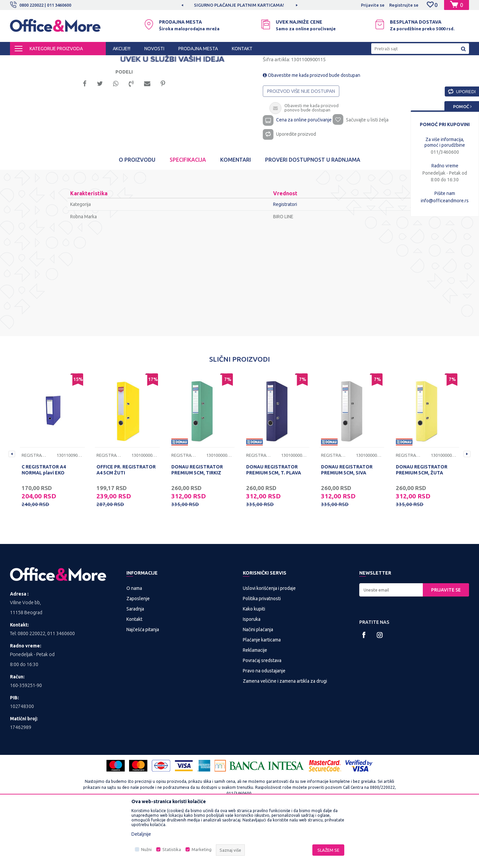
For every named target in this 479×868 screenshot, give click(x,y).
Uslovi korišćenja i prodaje (269, 643)
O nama (134, 643)
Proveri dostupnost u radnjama (313, 215)
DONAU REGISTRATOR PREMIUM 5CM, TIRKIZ (197, 525)
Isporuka (252, 674)
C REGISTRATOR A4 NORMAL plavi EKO (44, 525)
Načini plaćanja (258, 685)
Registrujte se (404, 5)
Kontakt (134, 674)
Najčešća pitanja (143, 685)
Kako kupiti (254, 664)
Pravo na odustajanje (264, 726)
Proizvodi (50, 61)
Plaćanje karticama (262, 695)
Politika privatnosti (262, 654)
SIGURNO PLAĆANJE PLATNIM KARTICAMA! (239, 5)
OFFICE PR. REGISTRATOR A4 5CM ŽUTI (126, 525)
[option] (239, 5)
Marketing (202, 849)
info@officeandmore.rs (445, 201)
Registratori (208, 61)
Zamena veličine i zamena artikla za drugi (285, 736)
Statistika (172, 849)
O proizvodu (137, 215)
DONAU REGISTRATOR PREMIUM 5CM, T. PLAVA (274, 525)
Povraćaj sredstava (262, 716)
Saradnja (135, 664)
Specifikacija (188, 215)
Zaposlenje (138, 654)
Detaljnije (141, 834)
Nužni (146, 849)
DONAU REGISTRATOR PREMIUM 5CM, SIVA (347, 525)
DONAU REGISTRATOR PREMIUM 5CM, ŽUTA (422, 525)
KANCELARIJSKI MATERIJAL (91, 61)
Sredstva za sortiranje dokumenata (157, 61)
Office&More (23, 61)
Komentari (236, 215)
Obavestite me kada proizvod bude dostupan (312, 130)
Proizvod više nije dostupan (301, 146)
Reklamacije (255, 705)
